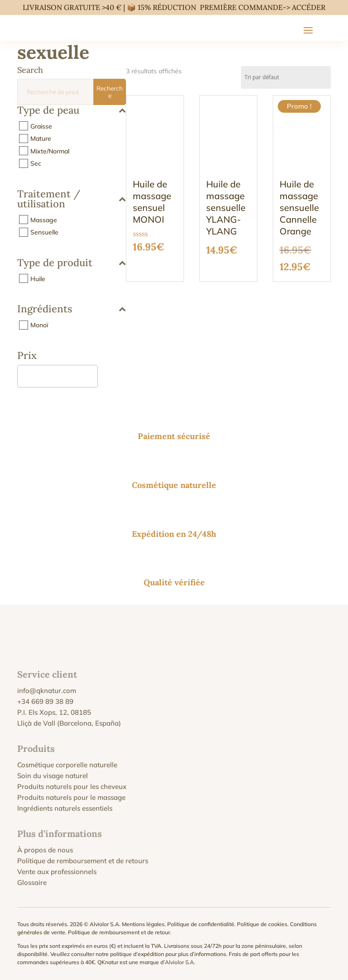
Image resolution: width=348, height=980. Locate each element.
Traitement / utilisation (72, 199)
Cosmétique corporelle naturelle (67, 765)
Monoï (39, 325)
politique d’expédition (137, 954)
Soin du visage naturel (53, 776)
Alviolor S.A (179, 962)
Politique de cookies (262, 924)
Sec (36, 163)
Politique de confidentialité (201, 924)
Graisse (41, 126)
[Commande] (286, 77)
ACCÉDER (309, 7)
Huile (38, 278)
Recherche (110, 92)
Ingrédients (72, 309)
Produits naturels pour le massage (71, 797)
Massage (44, 220)
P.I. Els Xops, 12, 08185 (54, 712)
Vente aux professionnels (57, 872)
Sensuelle (44, 232)
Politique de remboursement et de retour (119, 932)
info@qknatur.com (47, 691)
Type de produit (72, 263)
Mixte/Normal (50, 151)
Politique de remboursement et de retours (83, 861)
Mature (41, 139)
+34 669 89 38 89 (45, 701)
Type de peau (72, 111)
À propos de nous (45, 850)
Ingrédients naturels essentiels (65, 808)
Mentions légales (143, 924)
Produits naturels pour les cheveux (72, 786)
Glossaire (32, 882)
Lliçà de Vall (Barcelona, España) (69, 723)
